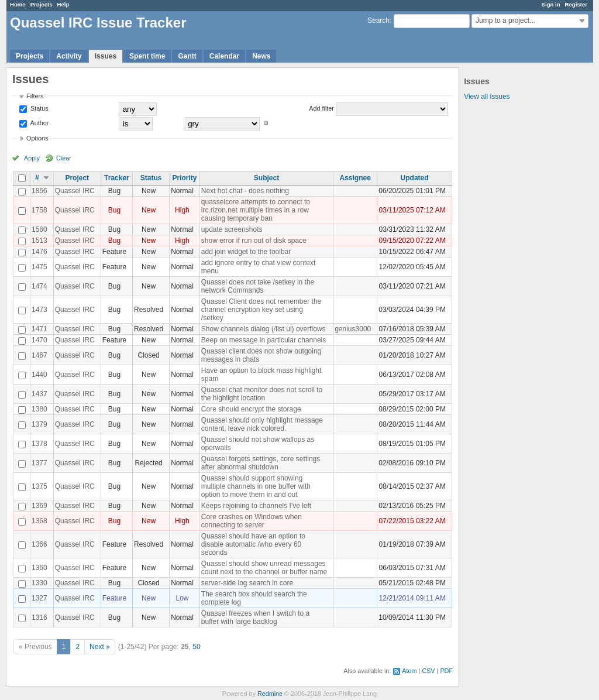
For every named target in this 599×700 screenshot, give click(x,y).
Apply (32, 158)
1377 (39, 463)
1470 (39, 340)
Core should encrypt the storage (251, 409)
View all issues (487, 97)
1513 (39, 241)
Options (37, 138)
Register (576, 4)
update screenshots (232, 229)
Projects (42, 4)
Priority (184, 178)
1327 (39, 598)
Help (63, 4)
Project (77, 178)
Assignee (355, 178)
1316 (39, 617)
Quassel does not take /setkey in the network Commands (258, 286)
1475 (39, 267)
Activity (69, 56)
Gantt (187, 56)
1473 (39, 310)
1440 (39, 375)
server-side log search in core (247, 583)
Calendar (224, 56)
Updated (415, 178)
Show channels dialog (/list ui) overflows (264, 329)
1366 (39, 544)
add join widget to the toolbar (246, 252)
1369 (39, 506)
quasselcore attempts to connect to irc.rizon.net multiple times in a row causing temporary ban (256, 210)
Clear (64, 158)
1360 (39, 568)
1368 (39, 521)
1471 (39, 329)
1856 (39, 191)
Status (39, 108)
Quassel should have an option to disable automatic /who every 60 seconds (253, 544)
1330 (39, 583)
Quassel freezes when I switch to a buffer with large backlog (255, 617)
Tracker (117, 178)
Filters (35, 96)
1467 (39, 355)
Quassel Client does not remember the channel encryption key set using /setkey (261, 310)
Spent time (147, 56)
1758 (39, 210)
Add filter (321, 108)
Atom (409, 671)
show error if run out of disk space (254, 241)
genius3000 (353, 329)
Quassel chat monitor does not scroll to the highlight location (262, 394)
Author (39, 123)
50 (196, 647)
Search (378, 20)
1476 (39, 252)
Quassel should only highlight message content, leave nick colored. (262, 424)
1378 (39, 444)
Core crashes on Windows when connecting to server (252, 521)
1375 (39, 486)
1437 (39, 394)
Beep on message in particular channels (264, 340)
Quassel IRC (75, 191)
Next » (100, 647)
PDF (446, 671)
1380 (39, 409)
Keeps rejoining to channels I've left (256, 506)
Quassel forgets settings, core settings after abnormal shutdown (261, 463)
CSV (428, 671)
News (261, 56)
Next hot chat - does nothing (245, 191)
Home (18, 4)
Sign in (551, 4)
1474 (39, 286)
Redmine (270, 694)
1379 (39, 424)
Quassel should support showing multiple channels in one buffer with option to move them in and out (256, 486)
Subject (266, 178)
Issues (106, 56)
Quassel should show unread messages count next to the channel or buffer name (264, 568)
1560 (39, 229)
